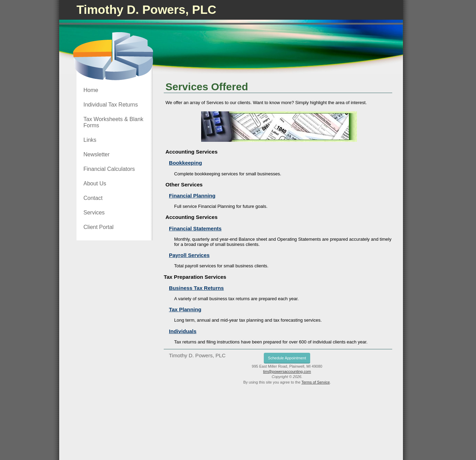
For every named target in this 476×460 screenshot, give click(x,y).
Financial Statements (195, 228)
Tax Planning (185, 309)
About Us (95, 183)
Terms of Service (316, 382)
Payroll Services (189, 255)
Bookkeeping (185, 163)
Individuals (183, 331)
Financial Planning (192, 196)
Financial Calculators (109, 169)
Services (94, 213)
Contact (93, 198)
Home (91, 90)
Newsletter (97, 154)
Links (90, 140)
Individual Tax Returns (111, 105)
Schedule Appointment (287, 358)
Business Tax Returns (196, 288)
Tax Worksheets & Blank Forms (113, 122)
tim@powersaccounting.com (287, 371)
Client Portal (98, 227)
